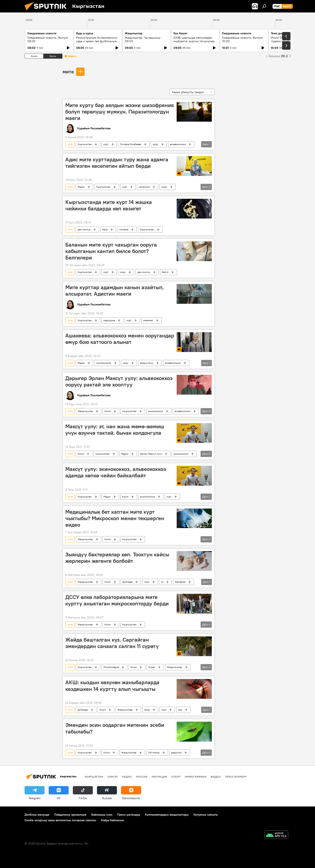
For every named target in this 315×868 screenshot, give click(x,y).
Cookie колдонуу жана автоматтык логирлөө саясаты (60, 820)
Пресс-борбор (236, 777)
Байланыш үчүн (102, 815)
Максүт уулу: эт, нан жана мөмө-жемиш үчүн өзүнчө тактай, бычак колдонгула (115, 430)
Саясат (113, 777)
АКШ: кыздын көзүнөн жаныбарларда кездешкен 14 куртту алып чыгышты (112, 686)
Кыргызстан (85, 144)
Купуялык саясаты (206, 815)
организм (144, 187)
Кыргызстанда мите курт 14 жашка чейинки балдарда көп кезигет (109, 205)
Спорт (176, 777)
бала (105, 229)
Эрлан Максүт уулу (151, 454)
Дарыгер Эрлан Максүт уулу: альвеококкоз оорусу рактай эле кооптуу (119, 381)
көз (180, 710)
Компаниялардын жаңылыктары (167, 815)
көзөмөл (148, 320)
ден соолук (84, 229)
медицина (109, 320)
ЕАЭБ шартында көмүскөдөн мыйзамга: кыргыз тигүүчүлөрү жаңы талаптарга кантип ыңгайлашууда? (195, 43)
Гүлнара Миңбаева (131, 144)
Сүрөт (152, 667)
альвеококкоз (178, 144)
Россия (142, 777)
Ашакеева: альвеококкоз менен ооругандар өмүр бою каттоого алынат (120, 339)
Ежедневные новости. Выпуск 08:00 (48, 39)
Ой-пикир (154, 753)
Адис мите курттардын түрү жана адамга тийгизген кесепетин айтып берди (117, 163)
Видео (216, 777)
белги (165, 272)
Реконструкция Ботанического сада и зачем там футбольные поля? (97, 41)
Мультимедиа (111, 667)
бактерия (180, 582)
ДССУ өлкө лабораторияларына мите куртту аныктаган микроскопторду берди (117, 600)
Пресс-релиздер (129, 815)
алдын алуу (147, 363)
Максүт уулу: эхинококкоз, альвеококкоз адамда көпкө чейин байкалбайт (116, 472)
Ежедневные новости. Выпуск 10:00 (242, 39)
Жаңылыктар (85, 411)
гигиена (124, 229)
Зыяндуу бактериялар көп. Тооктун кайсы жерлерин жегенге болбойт (117, 558)
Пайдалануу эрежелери (70, 815)
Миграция (159, 777)
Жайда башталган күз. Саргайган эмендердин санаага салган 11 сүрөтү (112, 643)
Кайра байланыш (113, 820)
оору (156, 144)
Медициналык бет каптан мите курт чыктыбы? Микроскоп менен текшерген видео (115, 518)
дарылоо (176, 753)
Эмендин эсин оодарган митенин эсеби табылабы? (115, 728)
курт (106, 144)
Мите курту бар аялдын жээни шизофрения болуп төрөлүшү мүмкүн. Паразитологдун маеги (120, 112)
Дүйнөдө (127, 582)
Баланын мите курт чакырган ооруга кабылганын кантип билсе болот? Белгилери (111, 251)
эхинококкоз (104, 363)
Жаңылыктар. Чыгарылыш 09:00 (143, 39)
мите (68, 72)
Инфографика (196, 777)
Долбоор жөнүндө (37, 815)
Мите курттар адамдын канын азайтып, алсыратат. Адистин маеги (115, 291)
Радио (81, 187)
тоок (147, 582)
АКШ (147, 710)
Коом (108, 411)
